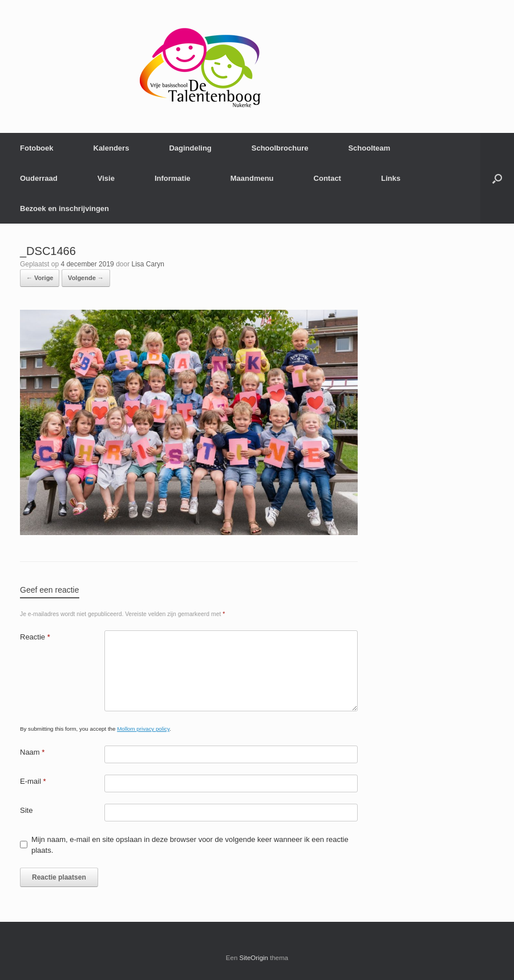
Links (391, 178)
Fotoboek (37, 148)
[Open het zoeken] (497, 178)
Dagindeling (190, 148)
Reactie (35, 637)
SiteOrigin (254, 958)
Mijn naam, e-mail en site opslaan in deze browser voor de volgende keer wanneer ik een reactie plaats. (190, 845)
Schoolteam (369, 148)
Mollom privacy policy (143, 729)
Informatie (173, 178)
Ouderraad (39, 178)
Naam (32, 752)
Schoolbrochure (280, 148)
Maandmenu (252, 178)
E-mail (33, 781)
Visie (106, 178)
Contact (327, 178)
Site (26, 810)
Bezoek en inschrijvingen (64, 208)
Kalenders (112, 148)
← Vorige (40, 278)
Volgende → (86, 278)
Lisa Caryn (148, 264)
